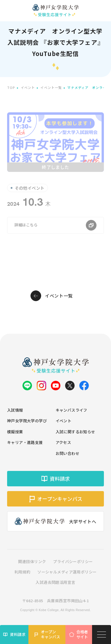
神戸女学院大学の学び (27, 421)
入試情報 (15, 410)
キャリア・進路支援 (25, 442)
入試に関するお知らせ (75, 432)
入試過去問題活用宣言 (55, 582)
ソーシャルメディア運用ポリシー (67, 572)
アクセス (63, 442)
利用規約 (22, 572)
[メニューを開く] (102, 635)
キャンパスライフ (71, 410)
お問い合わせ (68, 453)
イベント (64, 421)
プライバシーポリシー (73, 561)
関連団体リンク (32, 561)
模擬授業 (15, 432)
